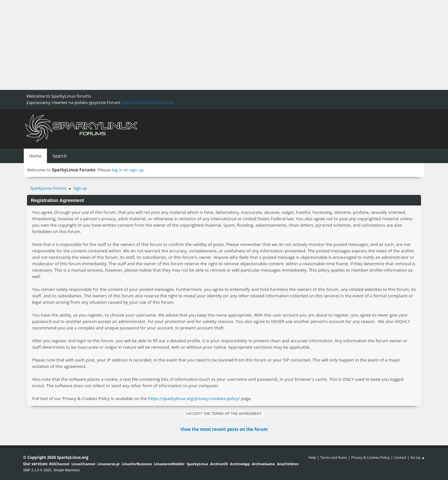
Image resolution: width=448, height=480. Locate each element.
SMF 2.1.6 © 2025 (37, 470)
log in (117, 170)
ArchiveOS (219, 464)
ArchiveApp (240, 464)
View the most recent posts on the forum (224, 429)
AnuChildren (288, 464)
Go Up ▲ (418, 457)
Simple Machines (67, 470)
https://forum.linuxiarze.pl (147, 102)
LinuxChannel (83, 464)
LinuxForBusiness (137, 464)
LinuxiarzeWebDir (169, 464)
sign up (136, 170)
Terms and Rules (334, 457)
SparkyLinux (197, 464)
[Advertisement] (193, 45)
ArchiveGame (263, 464)
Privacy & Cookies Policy (370, 457)
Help (312, 457)
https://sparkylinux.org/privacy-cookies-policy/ (194, 398)
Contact (400, 457)
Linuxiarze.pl (108, 464)
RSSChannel (59, 464)
